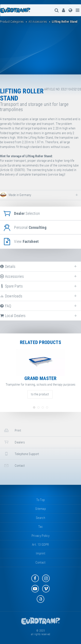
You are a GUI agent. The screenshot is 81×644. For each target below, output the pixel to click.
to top (41, 500)
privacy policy (40, 536)
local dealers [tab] (13, 316)
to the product (40, 394)
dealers (14, 442)
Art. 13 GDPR (40, 545)
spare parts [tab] (11, 286)
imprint (40, 553)
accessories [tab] (12, 276)
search (40, 518)
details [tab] (8, 266)
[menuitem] (64, 10)
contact (14, 466)
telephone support (21, 454)
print (12, 430)
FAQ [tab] (6, 306)
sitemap (40, 509)
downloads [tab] (11, 296)
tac (41, 527)
